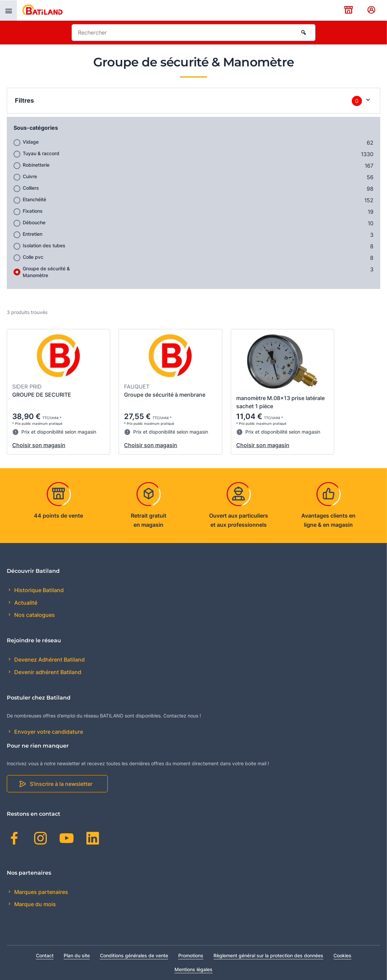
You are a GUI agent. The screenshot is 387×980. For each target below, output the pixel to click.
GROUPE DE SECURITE (42, 395)
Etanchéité (34, 199)
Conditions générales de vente (134, 955)
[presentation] (8, 11)
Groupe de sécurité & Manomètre (46, 272)
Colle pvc (33, 257)
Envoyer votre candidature (48, 732)
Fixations (33, 211)
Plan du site (77, 955)
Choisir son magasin (39, 445)
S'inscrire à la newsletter (61, 784)
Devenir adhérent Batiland (47, 672)
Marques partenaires (40, 892)
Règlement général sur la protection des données (268, 955)
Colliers (31, 188)
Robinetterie (36, 165)
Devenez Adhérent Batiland (49, 660)
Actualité (25, 603)
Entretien (33, 234)
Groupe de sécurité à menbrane (165, 395)
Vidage (31, 142)
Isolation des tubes (44, 245)
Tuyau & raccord (41, 153)
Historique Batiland (38, 590)
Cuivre (30, 176)
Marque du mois (34, 904)
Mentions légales (194, 969)
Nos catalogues (34, 615)
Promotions (191, 955)
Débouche (34, 222)
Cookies (342, 955)
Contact (45, 955)
